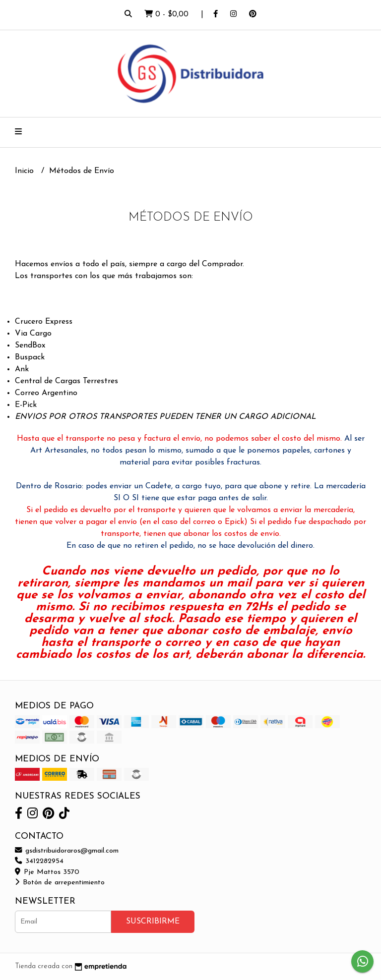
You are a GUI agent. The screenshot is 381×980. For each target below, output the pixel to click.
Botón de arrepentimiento (60, 883)
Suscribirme (153, 922)
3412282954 (39, 861)
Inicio (26, 171)
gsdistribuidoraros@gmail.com (67, 851)
